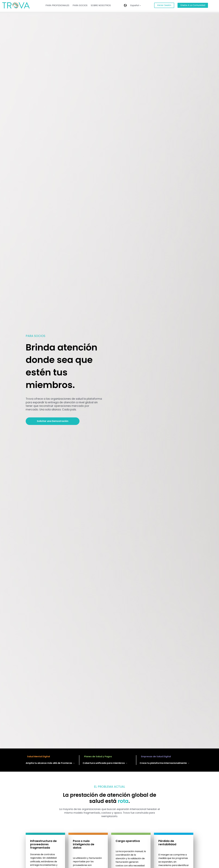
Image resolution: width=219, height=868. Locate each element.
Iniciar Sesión (164, 5)
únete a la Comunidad (193, 5)
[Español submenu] (140, 5)
